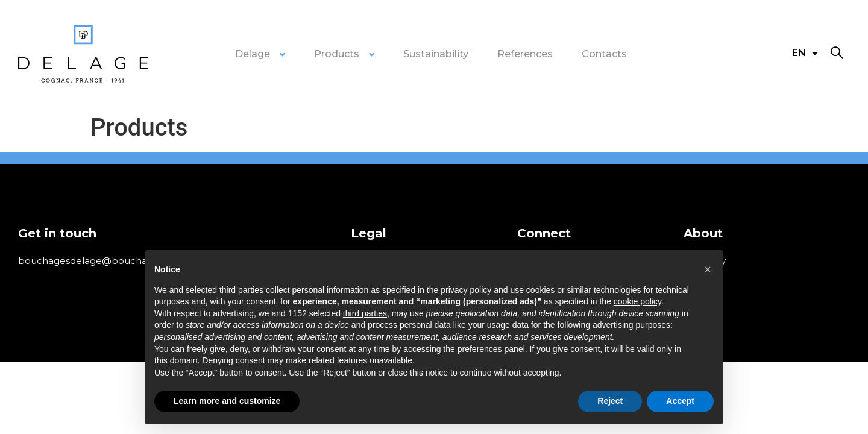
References (525, 54)
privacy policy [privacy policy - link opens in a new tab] (466, 290)
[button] (837, 53)
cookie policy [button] (637, 301)
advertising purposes (631, 325)
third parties (365, 313)
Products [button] (337, 54)
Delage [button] (253, 54)
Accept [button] (680, 401)
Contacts (604, 54)
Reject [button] (610, 401)
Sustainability (436, 54)
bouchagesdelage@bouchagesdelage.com (118, 261)
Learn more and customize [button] (227, 401)
